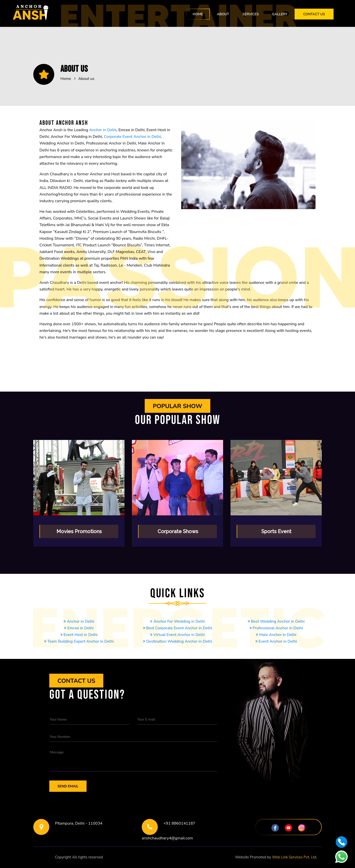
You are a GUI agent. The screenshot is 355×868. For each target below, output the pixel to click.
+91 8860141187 (179, 823)
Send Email (68, 786)
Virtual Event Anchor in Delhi (177, 635)
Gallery (280, 14)
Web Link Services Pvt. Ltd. (295, 857)
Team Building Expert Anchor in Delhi (79, 641)
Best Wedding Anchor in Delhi (276, 621)
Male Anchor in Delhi (276, 635)
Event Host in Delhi (79, 635)
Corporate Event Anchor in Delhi (133, 137)
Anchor (178, 655)
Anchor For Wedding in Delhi (177, 621)
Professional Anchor (276, 655)
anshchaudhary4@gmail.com (167, 838)
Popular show (177, 406)
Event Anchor (79, 655)
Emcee (79, 648)
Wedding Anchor (177, 662)
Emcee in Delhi (79, 628)
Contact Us (314, 14)
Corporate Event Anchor (178, 648)
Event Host (276, 648)
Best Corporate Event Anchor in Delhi (178, 628)
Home (198, 14)
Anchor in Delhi (103, 130)
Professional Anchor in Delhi (276, 628)
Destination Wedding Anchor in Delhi (177, 641)
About (223, 14)
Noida (177, 857)
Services (250, 14)
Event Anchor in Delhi (276, 641)
